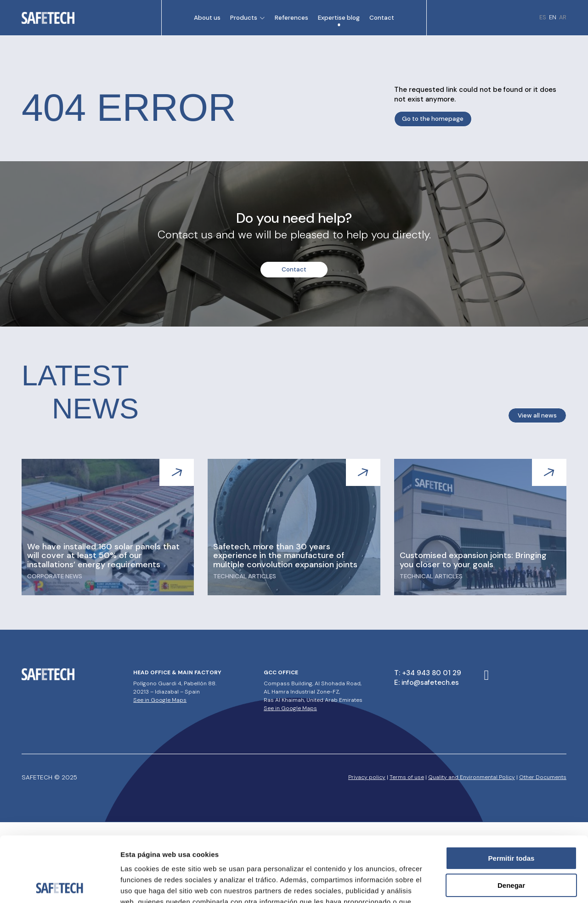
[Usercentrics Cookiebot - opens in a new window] (59, 885)
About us (207, 18)
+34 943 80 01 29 (432, 673)
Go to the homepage (433, 119)
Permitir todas (512, 793)
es (543, 17)
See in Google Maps (160, 700)
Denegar (511, 820)
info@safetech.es (430, 683)
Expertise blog (339, 18)
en (553, 17)
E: (398, 683)
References (291, 18)
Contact (382, 18)
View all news (537, 415)
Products (244, 18)
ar (563, 17)
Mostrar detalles (497, 885)
